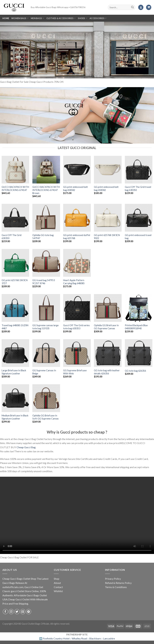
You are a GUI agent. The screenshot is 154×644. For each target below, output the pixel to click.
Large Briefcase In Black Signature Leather (14, 372)
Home (6, 18)
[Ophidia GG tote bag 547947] (46, 218)
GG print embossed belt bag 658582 (75, 188)
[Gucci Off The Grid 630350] (15, 218)
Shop (57, 579)
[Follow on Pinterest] (29, 612)
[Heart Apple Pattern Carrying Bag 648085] (77, 263)
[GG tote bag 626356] (139, 353)
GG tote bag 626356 (135, 371)
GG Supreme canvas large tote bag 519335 (46, 327)
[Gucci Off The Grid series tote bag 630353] (77, 308)
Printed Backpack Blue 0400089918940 (136, 327)
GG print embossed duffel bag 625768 (77, 237)
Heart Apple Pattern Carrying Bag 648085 (74, 282)
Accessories (98, 18)
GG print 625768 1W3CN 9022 (107, 237)
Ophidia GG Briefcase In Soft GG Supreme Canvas (46, 417)
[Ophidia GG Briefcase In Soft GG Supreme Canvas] (46, 398)
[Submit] (132, 7)
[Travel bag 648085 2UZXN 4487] (15, 308)
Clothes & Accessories (61, 18)
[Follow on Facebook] (5, 612)
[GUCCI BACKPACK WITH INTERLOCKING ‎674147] (15, 170)
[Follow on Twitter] (17, 612)
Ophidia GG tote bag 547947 (43, 237)
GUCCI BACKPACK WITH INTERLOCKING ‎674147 (15, 188)
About (57, 583)
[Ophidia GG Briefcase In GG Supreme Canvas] (108, 308)
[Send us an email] (23, 612)
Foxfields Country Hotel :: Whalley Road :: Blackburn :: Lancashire (79, 638)
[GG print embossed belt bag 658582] (77, 170)
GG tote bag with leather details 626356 (107, 372)
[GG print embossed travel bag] (139, 218)
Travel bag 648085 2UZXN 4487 (15, 327)
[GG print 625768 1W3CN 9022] (108, 218)
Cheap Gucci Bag (26, 447)
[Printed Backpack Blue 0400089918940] (139, 308)
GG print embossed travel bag (138, 237)
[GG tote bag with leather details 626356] (108, 353)
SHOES (83, 18)
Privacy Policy (113, 579)
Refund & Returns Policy (118, 583)
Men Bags (37, 18)
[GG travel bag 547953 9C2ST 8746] (46, 263)
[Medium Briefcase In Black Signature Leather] (15, 398)
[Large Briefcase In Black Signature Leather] (15, 353)
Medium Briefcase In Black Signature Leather (15, 417)
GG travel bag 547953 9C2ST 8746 (44, 282)
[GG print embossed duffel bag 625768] (77, 218)
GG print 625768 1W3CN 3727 (15, 282)
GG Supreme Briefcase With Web (75, 372)
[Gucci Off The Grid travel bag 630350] (139, 170)
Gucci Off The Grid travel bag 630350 (138, 188)
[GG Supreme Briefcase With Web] (77, 353)
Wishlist (58, 591)
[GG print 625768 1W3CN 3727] (15, 263)
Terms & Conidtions (116, 587)
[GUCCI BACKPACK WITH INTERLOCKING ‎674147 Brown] (46, 170)
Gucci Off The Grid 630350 (12, 237)
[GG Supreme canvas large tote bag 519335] (46, 308)
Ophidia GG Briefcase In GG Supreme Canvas (106, 327)
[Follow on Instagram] (11, 612)
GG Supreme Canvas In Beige (44, 372)
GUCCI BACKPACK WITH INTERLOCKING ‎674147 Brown (46, 190)
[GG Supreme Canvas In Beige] (46, 353)
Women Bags (20, 18)
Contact (58, 587)
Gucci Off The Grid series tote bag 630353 (76, 327)
